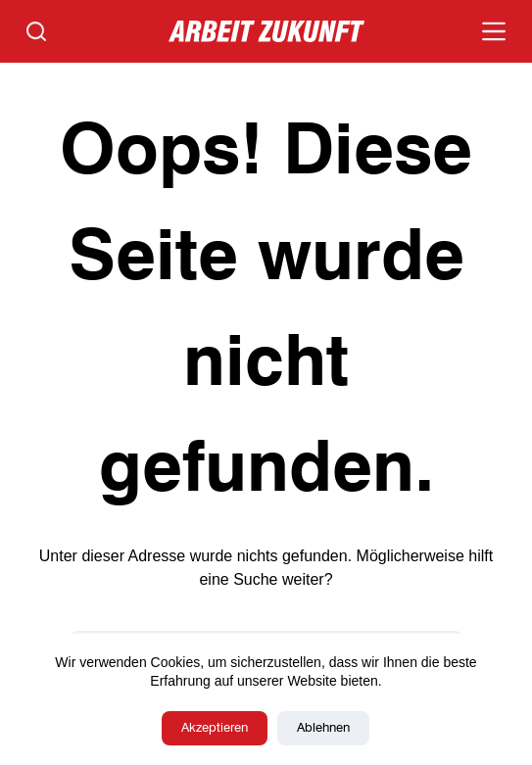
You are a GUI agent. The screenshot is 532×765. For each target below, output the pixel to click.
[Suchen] (36, 31)
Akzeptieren (215, 728)
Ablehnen (323, 728)
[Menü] (494, 31)
